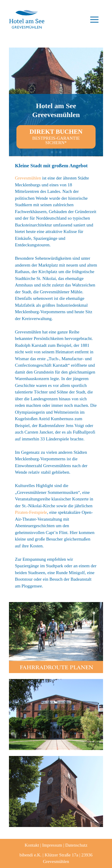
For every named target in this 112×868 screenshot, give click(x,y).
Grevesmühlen (28, 178)
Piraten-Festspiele (31, 512)
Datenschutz (76, 845)
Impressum (52, 845)
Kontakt (32, 845)
